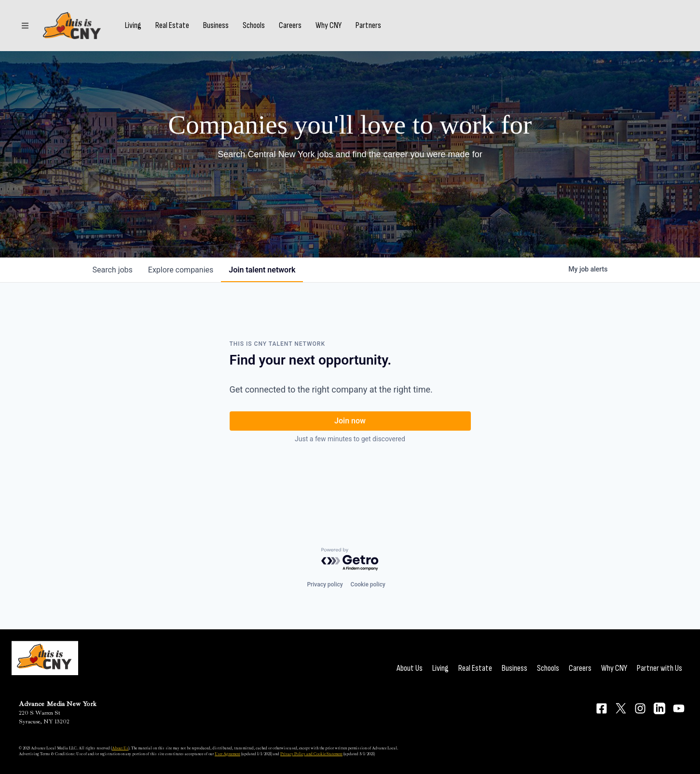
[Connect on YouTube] (679, 708)
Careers (290, 26)
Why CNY (329, 26)
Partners (368, 26)
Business (216, 26)
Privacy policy (325, 584)
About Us (410, 668)
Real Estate (172, 26)
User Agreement (227, 754)
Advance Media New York (58, 704)
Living (133, 26)
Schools (254, 26)
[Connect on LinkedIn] (659, 708)
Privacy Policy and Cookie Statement (311, 754)
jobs (113, 270)
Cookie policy (368, 584)
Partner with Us (659, 668)
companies (181, 270)
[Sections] (25, 26)
